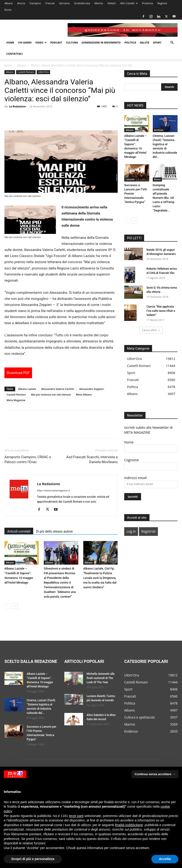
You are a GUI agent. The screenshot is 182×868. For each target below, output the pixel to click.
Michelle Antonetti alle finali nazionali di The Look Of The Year (101, 678)
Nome (129, 442)
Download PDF (18, 373)
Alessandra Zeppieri (92, 389)
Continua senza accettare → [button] (155, 774)
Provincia (147, 3)
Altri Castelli (129, 3)
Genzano (65, 3)
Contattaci (15, 54)
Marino (99, 3)
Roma (8, 10)
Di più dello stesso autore (54, 531)
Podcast (56, 42)
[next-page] (15, 606)
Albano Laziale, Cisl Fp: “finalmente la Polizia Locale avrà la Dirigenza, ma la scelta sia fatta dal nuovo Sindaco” (100, 578)
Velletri (112, 3)
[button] (172, 43)
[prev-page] (7, 606)
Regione (162, 3)
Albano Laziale (27, 389)
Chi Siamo (25, 42)
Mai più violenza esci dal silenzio (51, 394)
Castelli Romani (26, 72)
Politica (130, 42)
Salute (145, 42)
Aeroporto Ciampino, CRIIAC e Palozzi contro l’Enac (28, 459)
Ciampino (35, 3)
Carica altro (151, 330)
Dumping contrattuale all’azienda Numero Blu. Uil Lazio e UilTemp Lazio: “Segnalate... (164, 198)
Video (41, 42)
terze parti (76, 816)
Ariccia (21, 3)
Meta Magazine (16, 400)
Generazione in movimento (101, 42)
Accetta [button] (165, 859)
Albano (9, 3)
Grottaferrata (82, 3)
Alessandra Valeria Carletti (58, 389)
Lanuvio (130, 179)
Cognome (132, 460)
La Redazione (17, 106)
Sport (157, 42)
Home (10, 42)
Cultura (72, 42)
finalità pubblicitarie (129, 825)
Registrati (148, 531)
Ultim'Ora (43, 72)
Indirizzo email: (136, 478)
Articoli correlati (19, 531)
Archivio (159, 130)
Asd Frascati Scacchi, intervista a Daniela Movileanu (92, 459)
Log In (131, 531)
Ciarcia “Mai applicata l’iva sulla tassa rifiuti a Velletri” (161, 311)
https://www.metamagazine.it (53, 491)
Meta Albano (84, 394)
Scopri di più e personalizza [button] (33, 859)
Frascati (50, 3)
